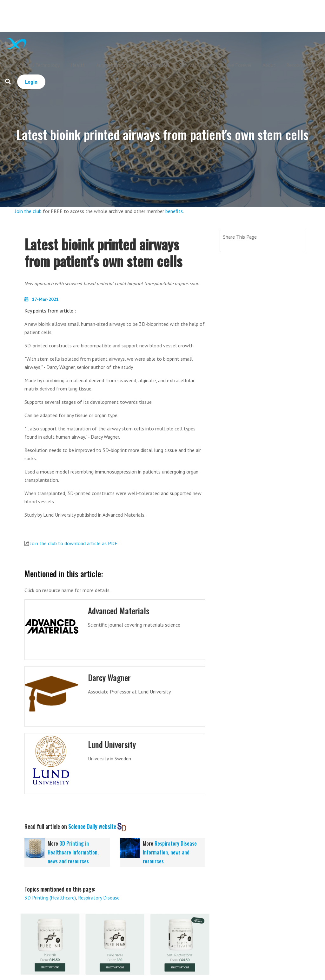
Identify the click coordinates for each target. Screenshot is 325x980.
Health (78, 65)
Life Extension (153, 65)
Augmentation (111, 65)
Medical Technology (39, 65)
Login (31, 82)
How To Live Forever (229, 65)
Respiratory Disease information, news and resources (170, 852)
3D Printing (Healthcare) (50, 898)
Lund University (112, 744)
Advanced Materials (119, 611)
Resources (297, 65)
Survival (188, 65)
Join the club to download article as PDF (74, 543)
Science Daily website (92, 826)
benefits (174, 211)
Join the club (28, 211)
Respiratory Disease (99, 898)
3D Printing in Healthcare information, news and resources (73, 852)
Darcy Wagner (109, 677)
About (269, 65)
